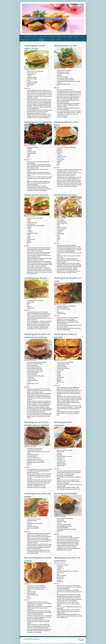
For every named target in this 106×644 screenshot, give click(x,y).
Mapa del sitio (37, 639)
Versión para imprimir (28, 639)
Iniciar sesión (81, 639)
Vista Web (81, 640)
